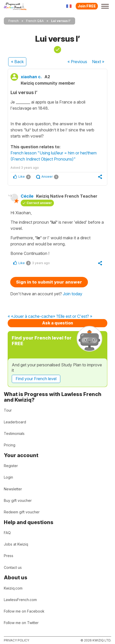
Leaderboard (15, 422)
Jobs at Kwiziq (16, 544)
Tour (8, 410)
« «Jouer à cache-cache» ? (33, 317)
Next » (98, 62)
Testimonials (14, 433)
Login (8, 477)
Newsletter (13, 489)
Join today (73, 294)
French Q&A (35, 21)
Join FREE (87, 6)
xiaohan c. (31, 77)
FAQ (7, 533)
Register (11, 466)
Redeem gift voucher (22, 512)
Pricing (10, 445)
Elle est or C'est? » (75, 317)
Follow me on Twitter (21, 623)
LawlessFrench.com (20, 600)
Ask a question (58, 323)
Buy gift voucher (18, 500)
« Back (17, 62)
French (14, 21)
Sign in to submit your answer (49, 282)
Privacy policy (16, 640)
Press (9, 556)
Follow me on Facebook (24, 611)
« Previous (77, 62)
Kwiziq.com (13, 588)
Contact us (13, 567)
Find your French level (36, 379)
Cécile (27, 196)
